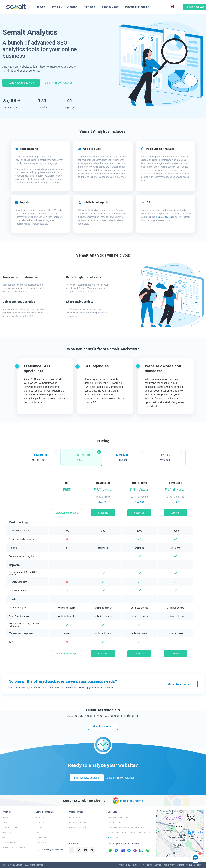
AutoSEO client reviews (79, 822)
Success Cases (111, 7)
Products (42, 7)
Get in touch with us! (181, 682)
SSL (4, 832)
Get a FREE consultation (60, 83)
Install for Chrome (132, 796)
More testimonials (103, 724)
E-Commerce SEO (10, 822)
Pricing (57, 7)
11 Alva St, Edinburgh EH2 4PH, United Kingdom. (129, 827)
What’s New (41, 837)
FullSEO (6, 817)
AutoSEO (6, 812)
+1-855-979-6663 (115, 817)
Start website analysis (21, 83)
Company (73, 7)
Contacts (40, 817)
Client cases (75, 812)
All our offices (114, 832)
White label (90, 7)
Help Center (41, 832)
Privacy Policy (124, 860)
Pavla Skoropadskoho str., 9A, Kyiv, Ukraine (126, 822)
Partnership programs (138, 7)
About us (40, 812)
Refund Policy (138, 860)
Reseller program (10, 837)
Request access (164, 215)
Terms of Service (154, 860)
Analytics (6, 827)
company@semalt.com (118, 812)
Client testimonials (77, 817)
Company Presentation (50, 845)
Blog (38, 827)
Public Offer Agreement (174, 860)
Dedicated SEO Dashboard (14, 842)
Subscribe (103, 511)
